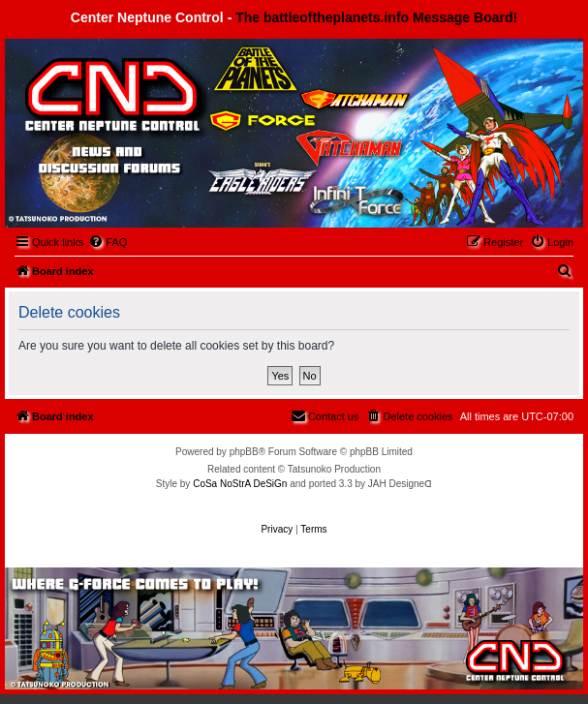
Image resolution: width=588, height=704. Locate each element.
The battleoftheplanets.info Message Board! (376, 17)
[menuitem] (108, 242)
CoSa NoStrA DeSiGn (240, 484)
